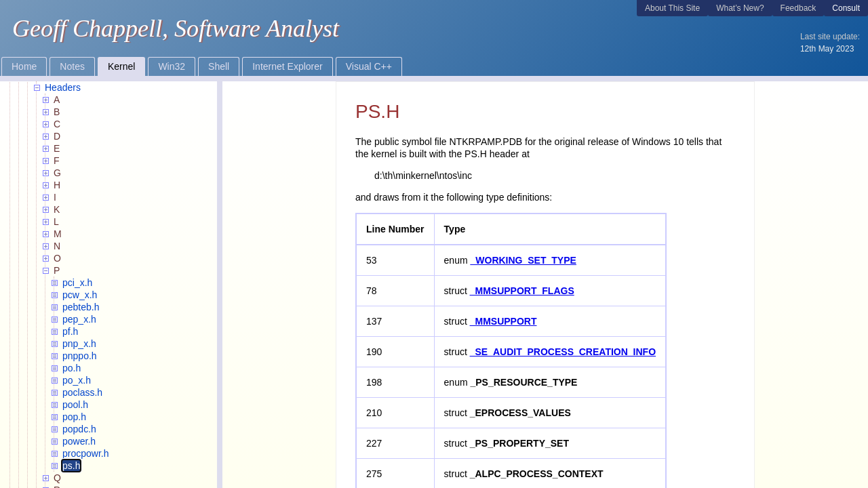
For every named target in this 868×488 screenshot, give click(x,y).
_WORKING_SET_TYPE (524, 260)
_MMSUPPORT (504, 321)
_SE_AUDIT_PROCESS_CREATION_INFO (563, 352)
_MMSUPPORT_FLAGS (522, 291)
